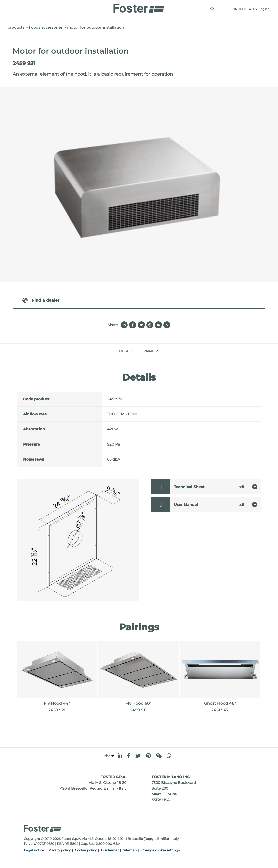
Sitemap (130, 850)
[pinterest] (148, 756)
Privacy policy (59, 850)
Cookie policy (86, 850)
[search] (213, 9)
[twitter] (138, 756)
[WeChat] (159, 756)
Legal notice (34, 850)
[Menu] (11, 9)
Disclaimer (110, 850)
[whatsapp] (169, 756)
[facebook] (129, 756)
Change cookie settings (160, 850)
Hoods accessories (46, 27)
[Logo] (139, 7)
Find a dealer (41, 300)
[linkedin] (120, 756)
